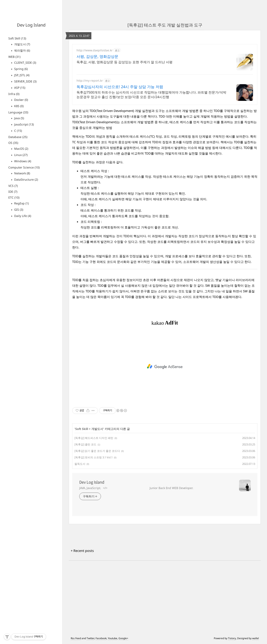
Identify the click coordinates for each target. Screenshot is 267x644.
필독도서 (80, 464)
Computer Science (24, 167)
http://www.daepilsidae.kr (95, 50)
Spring (21, 69)
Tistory (232, 638)
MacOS (21, 149)
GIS (18, 210)
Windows (22, 161)
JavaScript (24, 124)
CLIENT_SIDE (25, 63)
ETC (14, 197)
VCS (13, 186)
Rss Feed (76, 638)
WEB (14, 57)
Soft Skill (17, 38)
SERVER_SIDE (25, 81)
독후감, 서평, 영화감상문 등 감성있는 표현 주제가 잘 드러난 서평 (125, 62)
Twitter (90, 638)
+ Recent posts (82, 551)
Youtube (113, 638)
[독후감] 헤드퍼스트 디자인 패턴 (94, 438)
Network (22, 173)
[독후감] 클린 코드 (85, 444)
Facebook (101, 638)
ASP (19, 88)
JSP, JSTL (21, 75)
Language (18, 112)
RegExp (21, 203)
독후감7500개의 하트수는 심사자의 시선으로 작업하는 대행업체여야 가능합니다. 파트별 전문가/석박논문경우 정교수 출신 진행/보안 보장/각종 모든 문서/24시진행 (151, 95)
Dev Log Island (31, 25)
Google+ (123, 638)
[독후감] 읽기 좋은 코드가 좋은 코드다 (97, 451)
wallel (256, 638)
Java (19, 118)
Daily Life (22, 216)
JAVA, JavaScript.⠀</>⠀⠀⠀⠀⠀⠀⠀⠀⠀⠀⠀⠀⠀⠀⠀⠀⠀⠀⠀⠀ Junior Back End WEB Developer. (136, 488)
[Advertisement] (165, 366)
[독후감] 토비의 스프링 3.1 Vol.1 (94, 457)
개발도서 (22, 44)
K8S (18, 106)
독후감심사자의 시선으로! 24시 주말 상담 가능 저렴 (120, 87)
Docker (21, 100)
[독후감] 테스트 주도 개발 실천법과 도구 (165, 25)
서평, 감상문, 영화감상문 (97, 56)
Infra (14, 94)
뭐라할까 (22, 50)
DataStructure (26, 179)
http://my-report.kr (90, 80)
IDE (13, 192)
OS (13, 143)
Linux (20, 155)
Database (18, 137)
